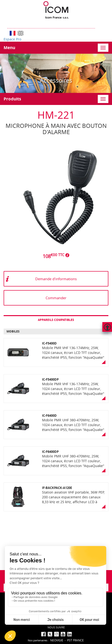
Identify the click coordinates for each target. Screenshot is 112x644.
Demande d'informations (56, 279)
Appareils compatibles (56, 320)
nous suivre (56, 627)
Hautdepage (107, 327)
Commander (56, 298)
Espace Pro (12, 39)
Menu (9, 48)
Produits (12, 99)
